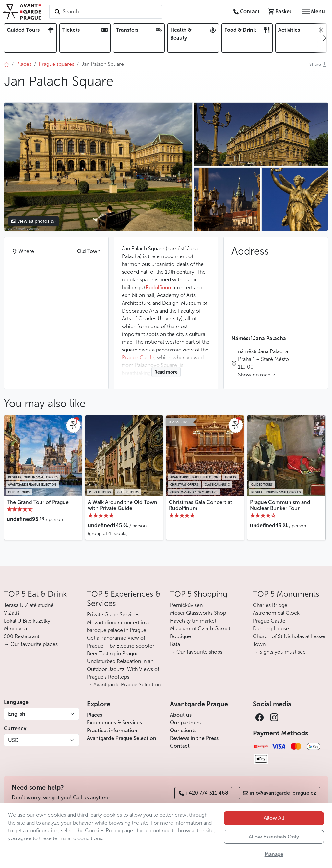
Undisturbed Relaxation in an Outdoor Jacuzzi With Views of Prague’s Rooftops (123, 669)
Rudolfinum (159, 287)
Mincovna (15, 629)
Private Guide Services (113, 615)
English (17, 714)
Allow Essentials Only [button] (274, 837)
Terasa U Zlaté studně (29, 605)
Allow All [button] (274, 818)
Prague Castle (269, 621)
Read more (166, 372)
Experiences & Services (114, 723)
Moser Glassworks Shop (198, 613)
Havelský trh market (193, 621)
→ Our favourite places (31, 644)
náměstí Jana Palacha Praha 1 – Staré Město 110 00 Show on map (263, 363)
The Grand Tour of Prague (38, 502)
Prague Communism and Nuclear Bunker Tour (280, 505)
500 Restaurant (22, 636)
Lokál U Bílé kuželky (27, 621)
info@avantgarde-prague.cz (280, 793)
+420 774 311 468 (203, 793)
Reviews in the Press (194, 738)
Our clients (183, 730)
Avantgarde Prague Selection (122, 738)
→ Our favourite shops (196, 652)
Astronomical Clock (276, 613)
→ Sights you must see (279, 652)
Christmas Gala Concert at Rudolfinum (201, 505)
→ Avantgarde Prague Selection (124, 685)
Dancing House (271, 629)
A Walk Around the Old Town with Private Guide (123, 505)
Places (95, 715)
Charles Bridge (270, 605)
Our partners (185, 723)
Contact (180, 746)
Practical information (112, 730)
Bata (175, 644)
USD (13, 740)
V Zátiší (12, 613)
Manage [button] (274, 854)
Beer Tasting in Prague (113, 654)
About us (181, 715)
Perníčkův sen (186, 605)
